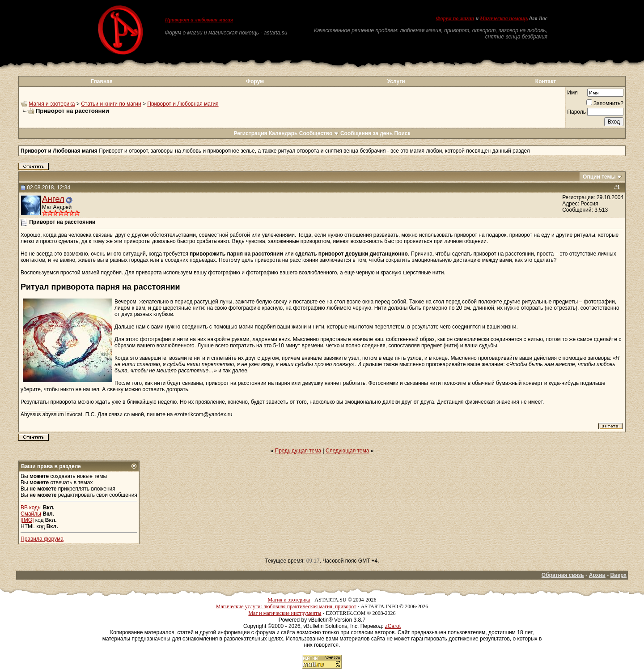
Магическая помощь (504, 18)
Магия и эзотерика (52, 104)
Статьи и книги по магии (111, 104)
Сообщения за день (366, 133)
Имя (572, 93)
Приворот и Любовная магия (183, 104)
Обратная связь (563, 575)
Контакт (546, 81)
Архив (597, 575)
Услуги (396, 81)
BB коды (31, 508)
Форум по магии (455, 18)
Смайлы (31, 514)
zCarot (393, 626)
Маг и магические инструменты (285, 613)
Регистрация (250, 133)
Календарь (283, 133)
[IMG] (27, 520)
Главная (102, 81)
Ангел (53, 199)
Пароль (576, 112)
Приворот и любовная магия (199, 20)
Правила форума (42, 539)
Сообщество (319, 133)
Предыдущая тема (298, 451)
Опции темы (599, 177)
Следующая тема (347, 451)
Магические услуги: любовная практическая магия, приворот (286, 606)
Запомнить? (605, 103)
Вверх (619, 575)
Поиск (402, 133)
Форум (255, 81)
